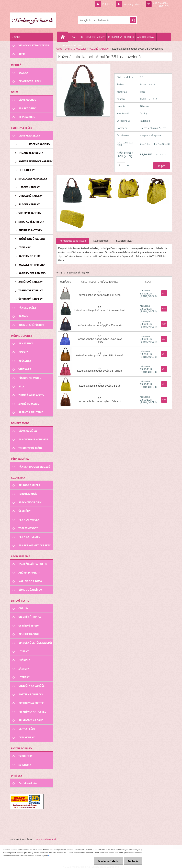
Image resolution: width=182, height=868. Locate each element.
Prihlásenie (106, 4)
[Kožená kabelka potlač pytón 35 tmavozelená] (72, 178)
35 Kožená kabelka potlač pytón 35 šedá (100, 293)
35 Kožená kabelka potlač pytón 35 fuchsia (99, 369)
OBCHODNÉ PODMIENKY (92, 37)
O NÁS (73, 37)
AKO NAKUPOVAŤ (146, 37)
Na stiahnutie (101, 241)
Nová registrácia (131, 4)
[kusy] (121, 165)
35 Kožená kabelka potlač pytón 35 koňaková (100, 354)
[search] (133, 20)
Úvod (59, 49)
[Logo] (33, 20)
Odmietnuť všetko (107, 861)
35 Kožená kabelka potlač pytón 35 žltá (100, 384)
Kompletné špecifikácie (73, 241)
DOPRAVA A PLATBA (72, 45)
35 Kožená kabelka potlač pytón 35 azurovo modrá (100, 339)
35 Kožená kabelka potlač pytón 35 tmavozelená (100, 309)
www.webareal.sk (47, 839)
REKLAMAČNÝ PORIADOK (121, 37)
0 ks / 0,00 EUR (161, 3)
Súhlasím (132, 861)
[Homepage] (64, 37)
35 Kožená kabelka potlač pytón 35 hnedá (100, 400)
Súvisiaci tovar (124, 241)
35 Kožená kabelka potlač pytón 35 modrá (100, 324)
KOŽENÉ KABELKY (99, 49)
